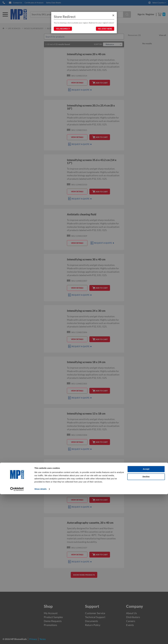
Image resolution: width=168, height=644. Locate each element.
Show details (40, 639)
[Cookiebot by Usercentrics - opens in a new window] (17, 639)
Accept (146, 619)
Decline (146, 626)
